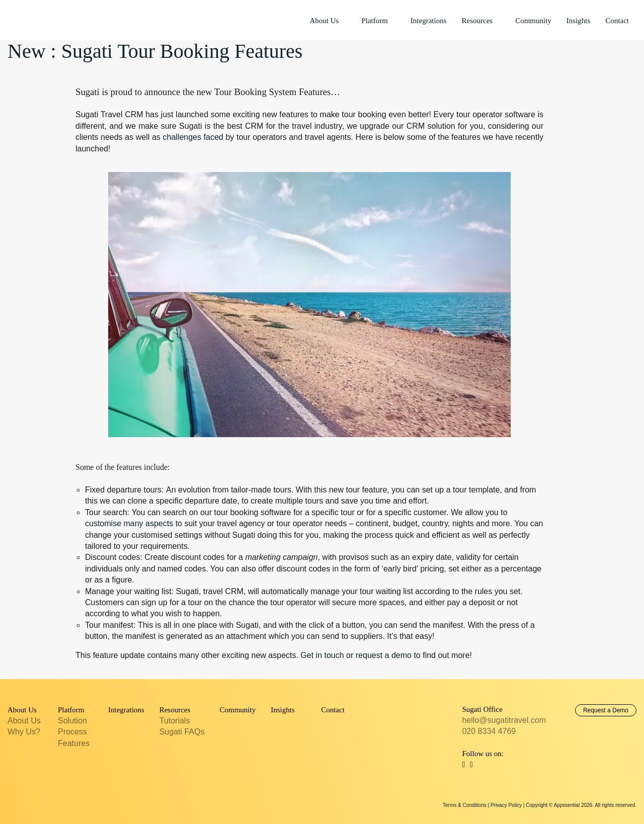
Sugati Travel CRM (45, 20)
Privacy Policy (506, 805)
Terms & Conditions (465, 805)
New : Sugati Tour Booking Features (155, 51)
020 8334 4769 (489, 731)
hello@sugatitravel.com (504, 720)
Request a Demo (606, 710)
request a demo (384, 655)
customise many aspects (129, 523)
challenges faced (193, 137)
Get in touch (322, 655)
